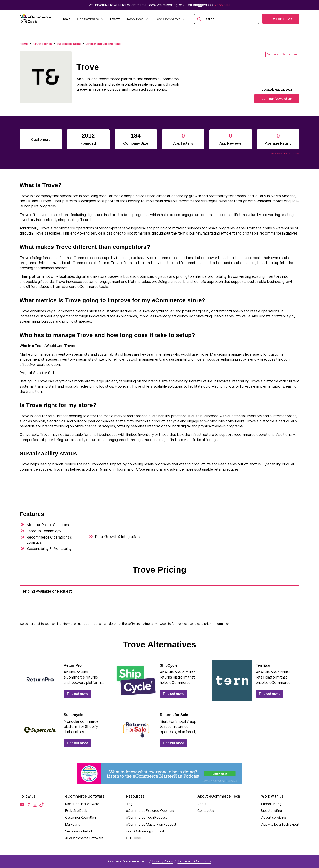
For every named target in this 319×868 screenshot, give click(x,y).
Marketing (73, 824)
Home (24, 44)
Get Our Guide (281, 19)
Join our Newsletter (277, 99)
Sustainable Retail (69, 44)
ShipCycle (169, 665)
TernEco (263, 665)
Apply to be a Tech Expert (280, 824)
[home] (36, 19)
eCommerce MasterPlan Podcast (151, 824)
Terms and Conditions (194, 861)
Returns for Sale (174, 715)
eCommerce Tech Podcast (146, 817)
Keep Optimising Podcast (145, 831)
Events (115, 19)
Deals (66, 19)
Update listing (271, 811)
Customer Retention (80, 817)
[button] (90, 19)
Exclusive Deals (76, 811)
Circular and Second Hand (103, 44)
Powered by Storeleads (285, 154)
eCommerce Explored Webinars (150, 811)
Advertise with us (274, 817)
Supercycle (73, 715)
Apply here (222, 5)
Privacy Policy (163, 861)
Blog (129, 804)
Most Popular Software (82, 804)
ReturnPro (73, 665)
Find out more (78, 694)
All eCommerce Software (84, 838)
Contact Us (206, 811)
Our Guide (133, 838)
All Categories (42, 44)
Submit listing (271, 804)
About (202, 804)
